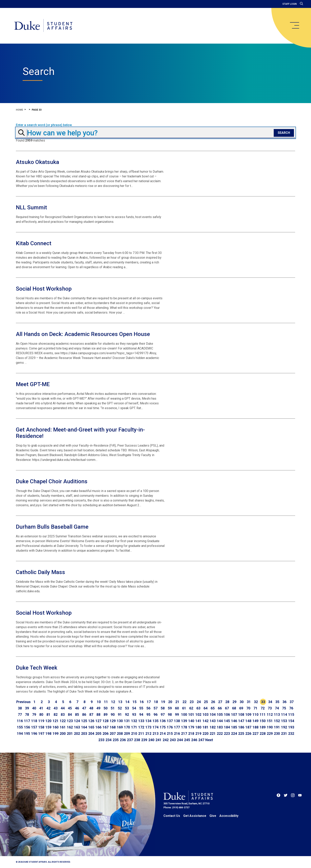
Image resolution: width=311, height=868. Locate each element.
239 (144, 740)
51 (113, 708)
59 (170, 708)
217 (184, 734)
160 (56, 727)
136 (163, 721)
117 (27, 721)
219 (198, 734)
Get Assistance (195, 816)
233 (101, 740)
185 (234, 727)
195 (27, 734)
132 (134, 721)
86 (84, 714)
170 (127, 727)
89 (106, 714)
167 (106, 727)
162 (70, 727)
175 (163, 727)
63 (198, 708)
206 (106, 734)
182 (213, 727)
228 (263, 734)
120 (48, 721)
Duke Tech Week (37, 668)
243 (173, 740)
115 (291, 714)
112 (270, 714)
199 (56, 734)
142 (205, 721)
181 (205, 727)
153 (284, 721)
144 (220, 721)
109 (248, 714)
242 (166, 740)
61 (184, 708)
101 (191, 714)
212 (148, 734)
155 (20, 727)
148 (248, 721)
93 (134, 714)
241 (158, 740)
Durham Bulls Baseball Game (52, 527)
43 (56, 708)
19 (163, 702)
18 (156, 702)
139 (184, 721)
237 (130, 740)
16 (142, 702)
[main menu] (294, 25)
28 (227, 702)
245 (187, 740)
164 (84, 727)
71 (255, 708)
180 (198, 727)
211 (141, 734)
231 (284, 734)
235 (116, 740)
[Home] (43, 26)
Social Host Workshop (44, 289)
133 (141, 721)
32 (256, 702)
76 (291, 708)
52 (120, 708)
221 (213, 734)
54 (134, 708)
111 (263, 714)
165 (91, 727)
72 (263, 708)
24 (199, 702)
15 (134, 702)
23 (192, 702)
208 (120, 734)
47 (84, 708)
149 (255, 721)
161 (63, 727)
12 (113, 702)
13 (120, 702)
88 (98, 714)
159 (48, 727)
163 (77, 727)
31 (249, 702)
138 (177, 721)
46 (77, 708)
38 (20, 708)
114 (284, 714)
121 (56, 721)
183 (220, 727)
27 (220, 702)
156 (27, 727)
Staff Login (290, 4)
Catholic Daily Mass (40, 572)
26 (213, 702)
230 (277, 734)
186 (241, 727)
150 (263, 721)
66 (220, 708)
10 (99, 702)
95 (148, 714)
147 (241, 721)
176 (170, 727)
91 (120, 714)
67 (227, 708)
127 (98, 721)
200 (63, 734)
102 (198, 714)
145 (227, 721)
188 (255, 727)
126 (91, 721)
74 (277, 708)
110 (255, 714)
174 (155, 727)
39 (27, 708)
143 (213, 721)
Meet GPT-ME (33, 384)
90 (113, 714)
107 (234, 714)
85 (77, 714)
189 (263, 727)
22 (184, 702)
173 (148, 727)
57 (155, 708)
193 (291, 727)
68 (234, 708)
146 (234, 721)
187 (248, 727)
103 (205, 714)
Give (213, 816)
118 (34, 721)
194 (20, 734)
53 (127, 708)
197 (41, 734)
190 (270, 727)
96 (155, 714)
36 (284, 702)
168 (113, 727)
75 (284, 708)
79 (34, 714)
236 (123, 740)
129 (113, 721)
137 (170, 721)
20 (170, 702)
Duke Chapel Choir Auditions (52, 481)
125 (84, 721)
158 (41, 727)
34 (270, 702)
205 (98, 734)
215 (170, 734)
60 (177, 708)
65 (213, 708)
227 (255, 734)
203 (84, 734)
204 (91, 734)
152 (277, 721)
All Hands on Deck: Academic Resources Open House (83, 334)
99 (177, 714)
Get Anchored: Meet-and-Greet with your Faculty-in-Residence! (80, 433)
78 (27, 714)
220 (205, 734)
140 (191, 721)
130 (120, 721)
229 (270, 734)
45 (70, 708)
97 (163, 714)
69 (241, 708)
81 (48, 714)
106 (227, 714)
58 (163, 708)
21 (177, 702)
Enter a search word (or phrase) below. (44, 125)
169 (120, 727)
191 (277, 727)
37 (292, 702)
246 (194, 740)
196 (34, 734)
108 (241, 714)
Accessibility (229, 816)
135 (155, 721)
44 (63, 708)
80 (41, 714)
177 (177, 727)
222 (220, 734)
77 (20, 714)
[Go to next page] (209, 740)
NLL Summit (31, 207)
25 (206, 702)
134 (148, 721)
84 (70, 714)
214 (163, 734)
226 (248, 734)
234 (108, 740)
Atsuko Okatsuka (37, 162)
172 (141, 727)
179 (191, 727)
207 (113, 734)
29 (234, 702)
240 (151, 740)
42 (48, 708)
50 (106, 708)
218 (191, 734)
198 (48, 734)
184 (227, 727)
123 (70, 721)
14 (127, 702)
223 (227, 734)
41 (41, 708)
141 (198, 721)
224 (234, 734)
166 (98, 727)
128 (106, 721)
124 (77, 721)
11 (106, 702)
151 (270, 721)
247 (201, 740)
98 (170, 714)
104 (213, 714)
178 (184, 727)
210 (134, 734)
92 (127, 714)
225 (241, 734)
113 (277, 714)
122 (63, 721)
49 (98, 708)
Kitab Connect (34, 243)
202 (77, 734)
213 (155, 734)
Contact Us (172, 816)
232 (291, 734)
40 (34, 708)
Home (19, 110)
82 (56, 714)
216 (177, 734)
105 (220, 714)
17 (149, 702)
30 (242, 702)
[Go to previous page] (23, 702)
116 (20, 721)
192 (284, 727)
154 (291, 721)
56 (148, 708)
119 (41, 721)
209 (127, 734)
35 (277, 702)
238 (137, 740)
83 (63, 714)
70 (248, 708)
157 (34, 727)
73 (270, 708)
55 (141, 708)
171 (134, 727)
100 (184, 714)
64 (205, 708)
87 (91, 714)
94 (141, 714)
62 (191, 708)
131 (127, 721)
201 (70, 734)
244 (180, 740)
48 (91, 708)
